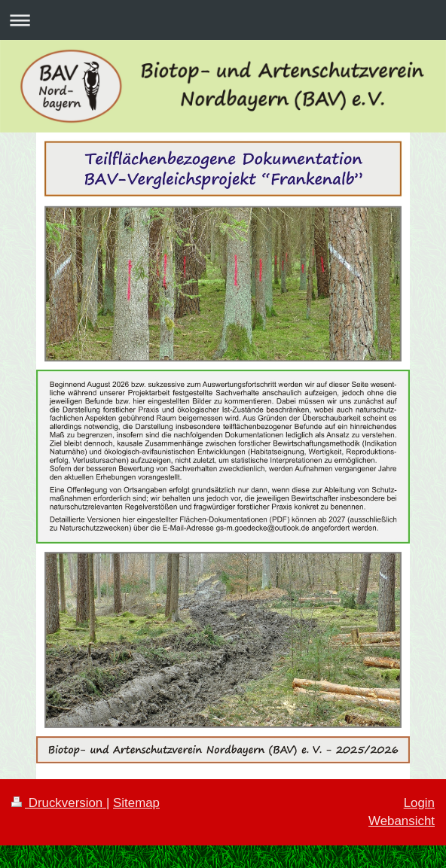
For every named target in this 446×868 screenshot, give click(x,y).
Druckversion (59, 803)
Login (419, 803)
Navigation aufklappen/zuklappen (223, 20)
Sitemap (136, 803)
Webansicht (402, 821)
